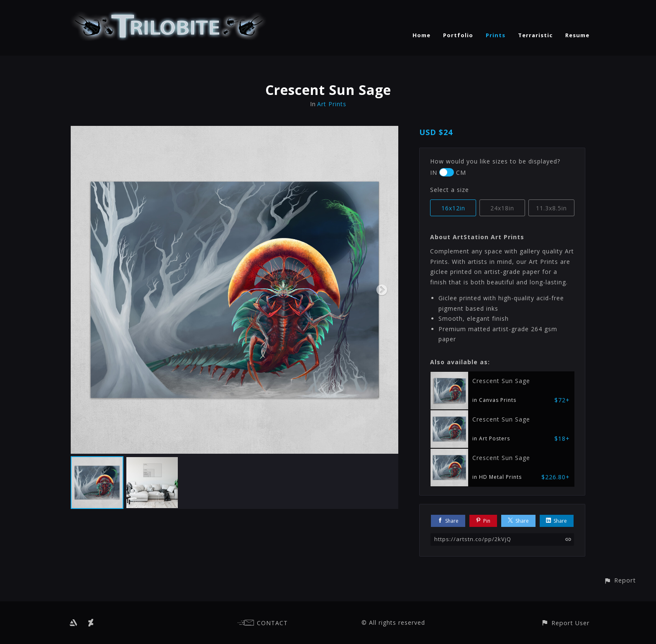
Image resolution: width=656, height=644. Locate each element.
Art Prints (332, 104)
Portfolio (458, 35)
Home (422, 35)
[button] (620, 580)
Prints (496, 35)
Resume (577, 35)
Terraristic (535, 35)
